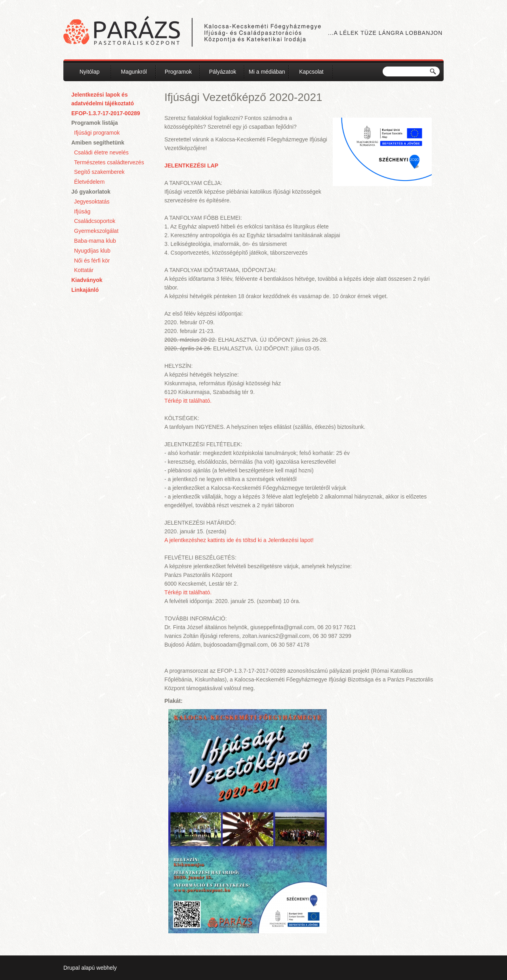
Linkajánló (85, 290)
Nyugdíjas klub (92, 251)
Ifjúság (82, 211)
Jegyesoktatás (92, 202)
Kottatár (84, 270)
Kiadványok (87, 280)
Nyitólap (90, 72)
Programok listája (95, 123)
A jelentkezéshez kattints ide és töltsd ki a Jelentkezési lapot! (239, 540)
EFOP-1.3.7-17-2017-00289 (106, 113)
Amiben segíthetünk (98, 143)
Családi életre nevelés (101, 152)
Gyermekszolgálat (96, 231)
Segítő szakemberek (99, 172)
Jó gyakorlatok (91, 192)
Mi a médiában (267, 72)
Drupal (71, 968)
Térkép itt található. (188, 401)
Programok (178, 72)
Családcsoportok (95, 221)
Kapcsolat (311, 72)
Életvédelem (89, 182)
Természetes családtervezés (109, 162)
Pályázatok (223, 72)
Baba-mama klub (95, 241)
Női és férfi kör (92, 261)
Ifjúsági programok (97, 133)
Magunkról (134, 72)
